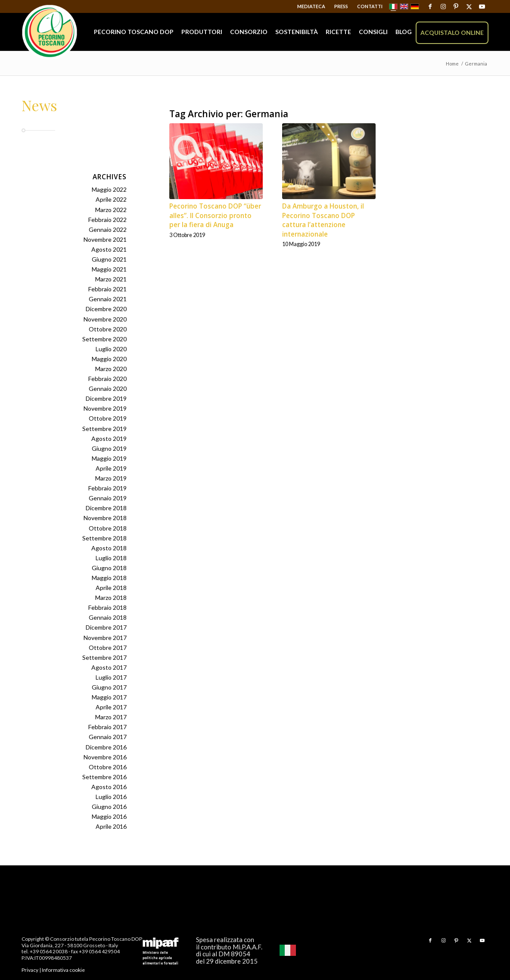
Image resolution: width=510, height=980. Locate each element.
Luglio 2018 (111, 558)
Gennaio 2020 (108, 389)
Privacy (30, 970)
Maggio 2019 (109, 458)
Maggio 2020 (109, 359)
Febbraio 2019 (107, 488)
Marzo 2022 (111, 210)
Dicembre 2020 (106, 309)
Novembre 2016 (105, 757)
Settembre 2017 (104, 657)
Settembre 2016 (104, 777)
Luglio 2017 (111, 677)
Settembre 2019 (104, 429)
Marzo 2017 (111, 717)
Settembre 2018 (104, 538)
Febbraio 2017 (107, 727)
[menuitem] (311, 6)
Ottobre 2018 (108, 528)
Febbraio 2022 (107, 220)
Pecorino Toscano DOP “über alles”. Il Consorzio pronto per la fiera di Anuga (215, 215)
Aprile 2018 (111, 588)
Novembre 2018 (105, 518)
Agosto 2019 (109, 439)
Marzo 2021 (111, 279)
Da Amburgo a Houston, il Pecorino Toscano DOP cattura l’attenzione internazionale (323, 220)
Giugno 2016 (109, 807)
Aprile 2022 (111, 199)
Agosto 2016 (109, 787)
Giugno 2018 (109, 568)
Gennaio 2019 (108, 498)
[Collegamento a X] (469, 6)
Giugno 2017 (109, 687)
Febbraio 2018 (107, 607)
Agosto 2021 (109, 249)
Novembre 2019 (105, 408)
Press (341, 6)
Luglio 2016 (111, 797)
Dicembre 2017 (106, 627)
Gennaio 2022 (108, 229)
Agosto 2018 (109, 548)
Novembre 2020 (105, 319)
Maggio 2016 (109, 816)
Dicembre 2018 (106, 508)
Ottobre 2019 (108, 418)
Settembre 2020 (104, 339)
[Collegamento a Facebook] (430, 6)
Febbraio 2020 (107, 379)
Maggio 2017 (109, 697)
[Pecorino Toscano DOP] (50, 33)
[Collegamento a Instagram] (443, 6)
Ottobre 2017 (108, 648)
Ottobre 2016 (108, 767)
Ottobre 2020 (108, 329)
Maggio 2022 (109, 189)
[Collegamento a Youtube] (482, 6)
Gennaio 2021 (108, 299)
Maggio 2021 (109, 269)
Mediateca (311, 6)
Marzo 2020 (111, 369)
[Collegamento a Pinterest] (456, 6)
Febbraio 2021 (107, 289)
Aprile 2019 (111, 468)
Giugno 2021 (109, 259)
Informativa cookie (63, 970)
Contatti (370, 6)
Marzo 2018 (111, 598)
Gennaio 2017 (108, 737)
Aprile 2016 (111, 826)
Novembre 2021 (105, 239)
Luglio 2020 (111, 349)
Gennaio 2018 (108, 617)
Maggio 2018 (109, 578)
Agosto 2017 (109, 667)
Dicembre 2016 (106, 747)
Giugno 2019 (109, 448)
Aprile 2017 (111, 707)
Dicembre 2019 (106, 398)
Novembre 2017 (105, 638)
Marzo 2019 (111, 478)
